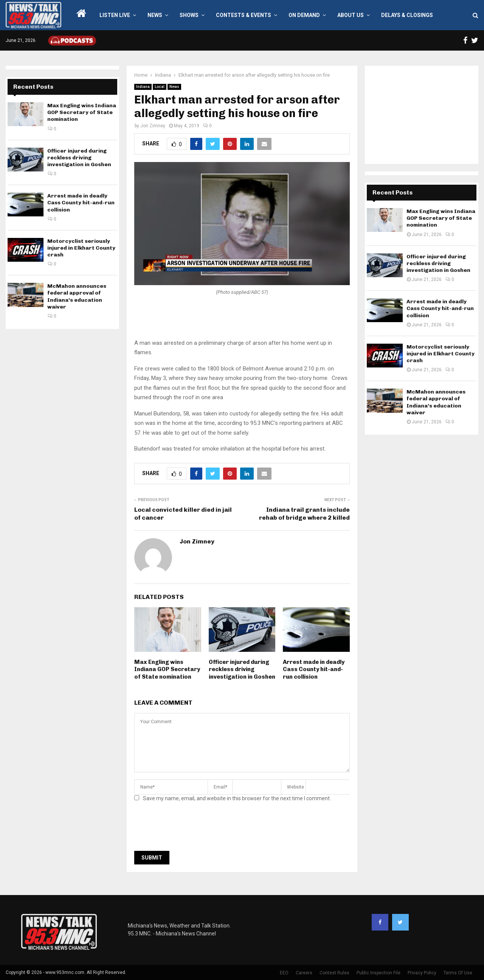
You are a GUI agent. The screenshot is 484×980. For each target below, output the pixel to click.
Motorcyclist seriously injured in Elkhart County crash (81, 248)
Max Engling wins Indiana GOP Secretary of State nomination (167, 669)
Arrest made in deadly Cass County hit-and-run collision (314, 669)
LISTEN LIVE (115, 15)
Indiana (143, 87)
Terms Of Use (458, 973)
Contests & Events (244, 15)
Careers (304, 973)
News (155, 15)
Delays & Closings (407, 15)
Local (160, 87)
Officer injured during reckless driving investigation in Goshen (242, 669)
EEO (284, 973)
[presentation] (192, 829)
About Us (351, 15)
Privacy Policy (422, 973)
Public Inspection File (379, 973)
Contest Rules (334, 973)
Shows (189, 15)
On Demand (304, 15)
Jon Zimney (153, 126)
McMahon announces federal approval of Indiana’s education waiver (77, 296)
